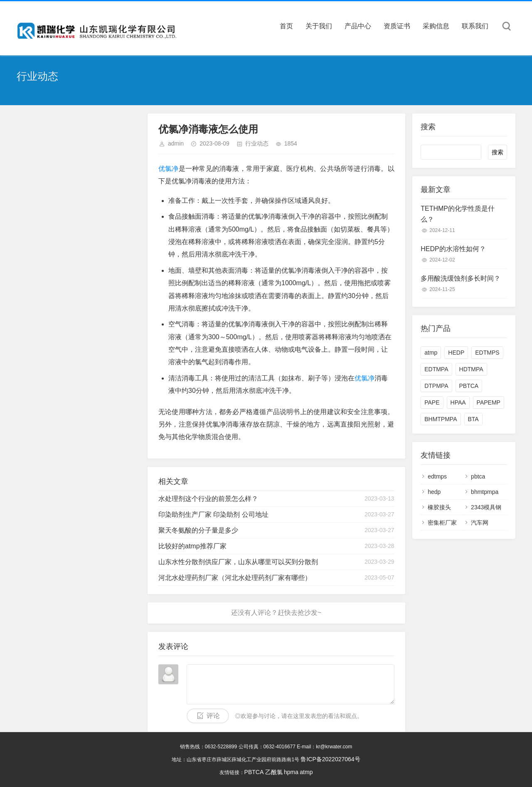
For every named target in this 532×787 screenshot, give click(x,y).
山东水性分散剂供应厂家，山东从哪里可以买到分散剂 (238, 562)
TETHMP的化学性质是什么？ (458, 214)
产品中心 (358, 26)
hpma (291, 772)
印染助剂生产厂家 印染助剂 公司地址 (213, 514)
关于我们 (319, 26)
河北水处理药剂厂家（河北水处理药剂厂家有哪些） (235, 578)
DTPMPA (436, 386)
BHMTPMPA (441, 419)
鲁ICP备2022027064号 (330, 759)
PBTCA (469, 386)
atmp (431, 353)
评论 (213, 716)
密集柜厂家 (442, 523)
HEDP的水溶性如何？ (453, 249)
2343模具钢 (486, 507)
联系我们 (475, 26)
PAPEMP (489, 402)
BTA (473, 419)
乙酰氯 (274, 772)
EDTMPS (487, 353)
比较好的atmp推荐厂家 (192, 546)
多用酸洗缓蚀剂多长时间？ (461, 278)
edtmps (437, 476)
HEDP (456, 353)
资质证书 (397, 26)
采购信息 (436, 26)
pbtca (478, 476)
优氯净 (169, 169)
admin (176, 143)
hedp (434, 492)
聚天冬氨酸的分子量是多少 (198, 530)
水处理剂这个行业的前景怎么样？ (208, 499)
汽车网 (480, 523)
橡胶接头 (439, 507)
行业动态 (257, 143)
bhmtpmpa (485, 492)
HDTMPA (471, 369)
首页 (286, 26)
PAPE (432, 402)
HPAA (458, 402)
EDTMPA (436, 369)
